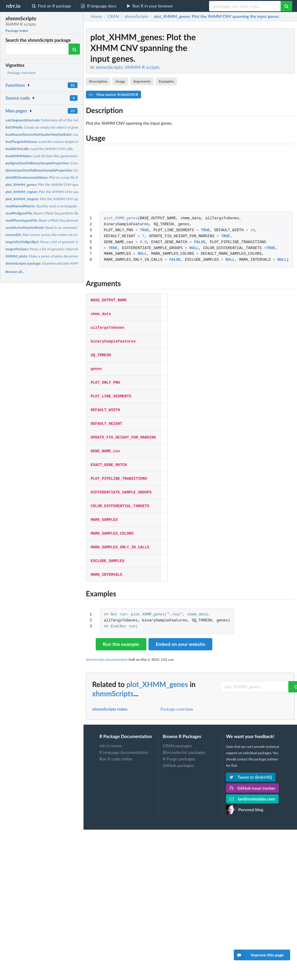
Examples (166, 81)
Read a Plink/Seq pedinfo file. (42, 213)
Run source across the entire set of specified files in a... (57, 235)
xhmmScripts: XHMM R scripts (127, 67)
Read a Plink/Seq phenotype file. (48, 220)
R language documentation (124, 740)
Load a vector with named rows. (64, 134)
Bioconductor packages (184, 740)
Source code (18, 98)
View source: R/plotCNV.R (113, 94)
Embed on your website (180, 631)
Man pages (16, 111)
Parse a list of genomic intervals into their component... (66, 242)
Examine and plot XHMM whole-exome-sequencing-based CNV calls (78, 263)
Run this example (121, 631)
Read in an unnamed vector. (47, 227)
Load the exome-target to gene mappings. (55, 142)
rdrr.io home (110, 733)
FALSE (200, 242)
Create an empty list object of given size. (46, 127)
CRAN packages (177, 733)
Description (98, 81)
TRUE (144, 230)
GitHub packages (178, 753)
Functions (15, 85)
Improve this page (259, 955)
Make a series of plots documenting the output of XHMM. (62, 256)
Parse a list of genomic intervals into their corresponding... (63, 249)
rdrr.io (13, 6)
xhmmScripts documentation (107, 647)
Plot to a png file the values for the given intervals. (66, 177)
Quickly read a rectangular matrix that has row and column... (68, 206)
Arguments (142, 81)
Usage (120, 81)
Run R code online (116, 746)
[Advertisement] (250, 118)
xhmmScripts (113, 681)
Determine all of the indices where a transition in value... (67, 120)
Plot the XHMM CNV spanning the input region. (60, 192)
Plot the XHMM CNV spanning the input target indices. (66, 199)
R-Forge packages (179, 746)
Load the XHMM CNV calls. (40, 149)
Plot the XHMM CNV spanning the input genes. (59, 185)
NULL (194, 248)
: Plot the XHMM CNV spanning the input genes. (217, 16)
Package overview (21, 73)
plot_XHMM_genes (121, 219)
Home (96, 16)
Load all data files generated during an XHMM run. (59, 156)
